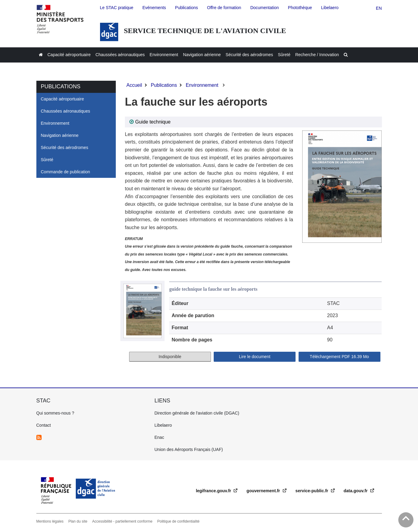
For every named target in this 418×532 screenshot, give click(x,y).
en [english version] (379, 8)
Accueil (134, 85)
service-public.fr (313, 491)
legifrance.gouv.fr (214, 491)
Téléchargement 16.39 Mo (339, 357)
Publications (164, 85)
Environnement (202, 85)
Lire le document (255, 357)
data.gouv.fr (356, 491)
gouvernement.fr (264, 491)
